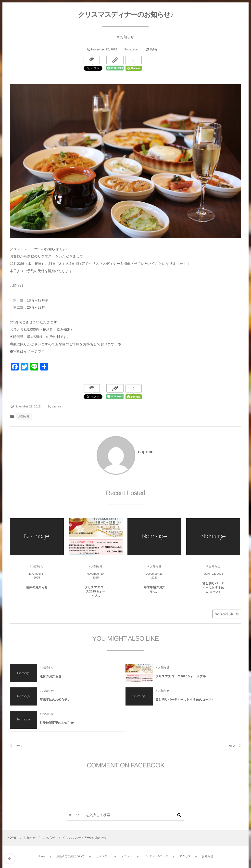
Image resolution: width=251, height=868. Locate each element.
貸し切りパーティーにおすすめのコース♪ (213, 591)
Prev (16, 746)
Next (235, 746)
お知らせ (127, 37)
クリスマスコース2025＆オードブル (95, 595)
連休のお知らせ (37, 590)
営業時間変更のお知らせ (57, 726)
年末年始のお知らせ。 (154, 592)
